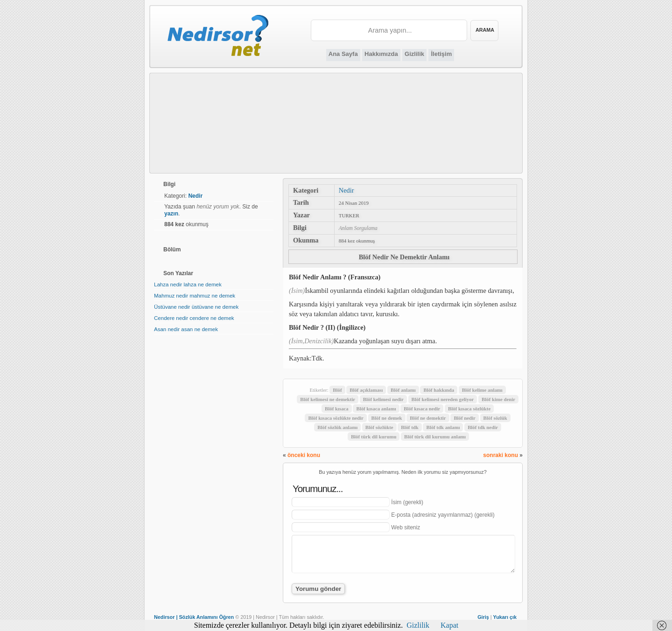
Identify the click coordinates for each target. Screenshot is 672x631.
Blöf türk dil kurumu (374, 437)
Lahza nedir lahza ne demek (188, 284)
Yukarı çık (505, 617)
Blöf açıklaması (366, 390)
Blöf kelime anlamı (482, 390)
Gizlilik (414, 54)
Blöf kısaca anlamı (376, 409)
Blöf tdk (410, 427)
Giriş (483, 617)
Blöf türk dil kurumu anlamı (435, 437)
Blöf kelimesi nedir (383, 399)
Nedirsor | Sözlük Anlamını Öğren (194, 617)
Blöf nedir (465, 418)
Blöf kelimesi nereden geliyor (443, 399)
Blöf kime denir (498, 399)
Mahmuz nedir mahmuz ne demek (195, 296)
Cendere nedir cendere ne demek (194, 318)
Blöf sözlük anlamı (337, 427)
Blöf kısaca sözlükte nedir (336, 418)
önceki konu (304, 455)
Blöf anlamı (403, 390)
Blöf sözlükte (379, 427)
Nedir (346, 190)
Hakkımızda (381, 54)
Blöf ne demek (387, 418)
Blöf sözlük (495, 418)
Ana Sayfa (343, 54)
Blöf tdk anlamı (443, 427)
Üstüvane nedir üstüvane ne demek (196, 307)
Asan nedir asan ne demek (186, 329)
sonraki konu (500, 455)
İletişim (441, 54)
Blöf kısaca (337, 409)
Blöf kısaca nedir (422, 409)
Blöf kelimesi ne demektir (328, 399)
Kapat (449, 625)
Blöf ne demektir (428, 418)
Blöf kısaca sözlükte (469, 409)
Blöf (337, 390)
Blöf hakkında (439, 390)
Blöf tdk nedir (483, 427)
